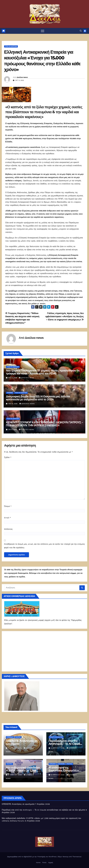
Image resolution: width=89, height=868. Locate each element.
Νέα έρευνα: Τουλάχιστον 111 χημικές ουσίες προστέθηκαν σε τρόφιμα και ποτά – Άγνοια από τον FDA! (43, 372)
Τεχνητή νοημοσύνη (56, 737)
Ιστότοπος (8, 529)
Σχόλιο (8, 457)
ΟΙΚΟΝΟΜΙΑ (61, 764)
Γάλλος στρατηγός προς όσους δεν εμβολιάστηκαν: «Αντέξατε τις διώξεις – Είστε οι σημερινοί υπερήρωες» (65, 316)
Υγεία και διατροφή (11, 46)
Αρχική (51, 863)
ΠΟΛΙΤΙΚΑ (18, 737)
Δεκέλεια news (22, 77)
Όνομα (8, 506)
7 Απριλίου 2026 (15, 748)
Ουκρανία (10, 393)
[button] (81, 31)
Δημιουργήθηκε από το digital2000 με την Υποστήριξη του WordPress (32, 857)
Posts (44, 863)
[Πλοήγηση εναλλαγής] (43, 31)
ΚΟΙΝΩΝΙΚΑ (10, 737)
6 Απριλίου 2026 (58, 748)
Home (38, 863)
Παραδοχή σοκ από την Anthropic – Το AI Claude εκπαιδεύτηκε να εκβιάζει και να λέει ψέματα (43, 810)
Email (8, 518)
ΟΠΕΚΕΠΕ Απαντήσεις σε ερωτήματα (22, 742)
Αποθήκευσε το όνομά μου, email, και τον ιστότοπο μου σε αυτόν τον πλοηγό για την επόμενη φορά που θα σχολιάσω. (44, 546)
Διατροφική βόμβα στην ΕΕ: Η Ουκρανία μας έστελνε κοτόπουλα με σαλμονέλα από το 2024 (38, 398)
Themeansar (77, 857)
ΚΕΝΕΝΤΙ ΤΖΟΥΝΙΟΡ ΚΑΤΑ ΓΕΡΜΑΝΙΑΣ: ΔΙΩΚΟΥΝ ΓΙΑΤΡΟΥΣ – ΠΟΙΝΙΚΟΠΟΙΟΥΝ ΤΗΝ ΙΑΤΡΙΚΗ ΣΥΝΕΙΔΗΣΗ (44, 424)
